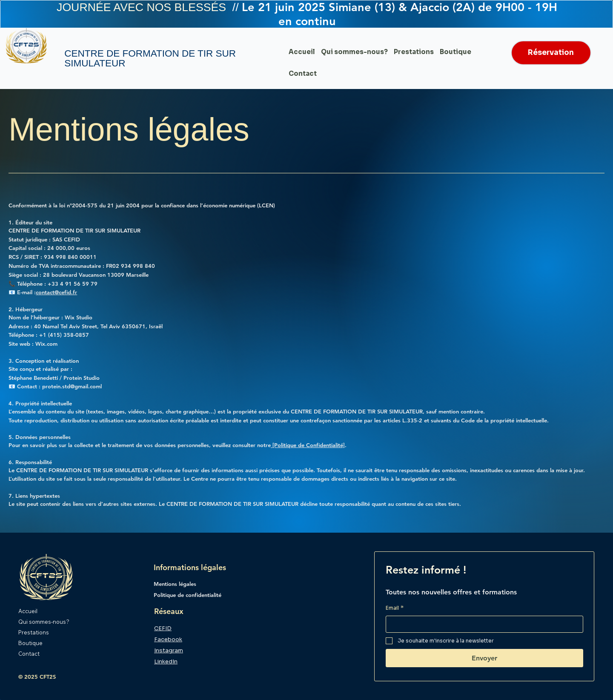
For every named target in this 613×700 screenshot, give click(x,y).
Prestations (34, 632)
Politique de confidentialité (188, 595)
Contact (29, 653)
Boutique (30, 643)
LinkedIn (166, 661)
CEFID (163, 628)
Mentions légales (175, 584)
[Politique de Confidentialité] (308, 445)
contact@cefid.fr (56, 292)
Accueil (28, 611)
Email (395, 608)
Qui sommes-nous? (44, 622)
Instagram (169, 650)
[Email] (482, 624)
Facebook (168, 639)
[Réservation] (551, 53)
